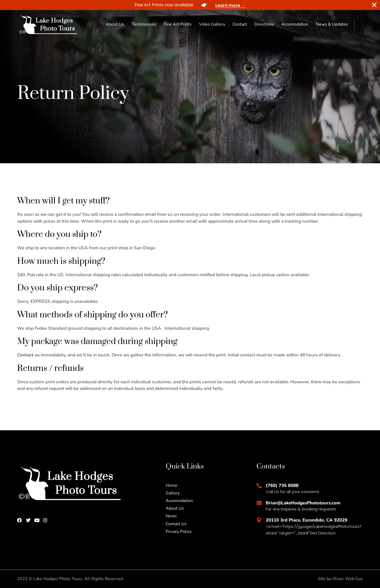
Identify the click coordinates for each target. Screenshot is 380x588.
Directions (264, 24)
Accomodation (295, 24)
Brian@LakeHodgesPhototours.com (303, 503)
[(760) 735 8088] (259, 486)
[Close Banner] (374, 5)
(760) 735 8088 (282, 486)
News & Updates (332, 24)
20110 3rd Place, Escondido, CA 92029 (307, 520)
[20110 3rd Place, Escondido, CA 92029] (259, 520)
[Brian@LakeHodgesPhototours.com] (259, 503)
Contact (240, 24)
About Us (115, 24)
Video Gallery (212, 24)
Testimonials (144, 24)
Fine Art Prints (178, 24)
